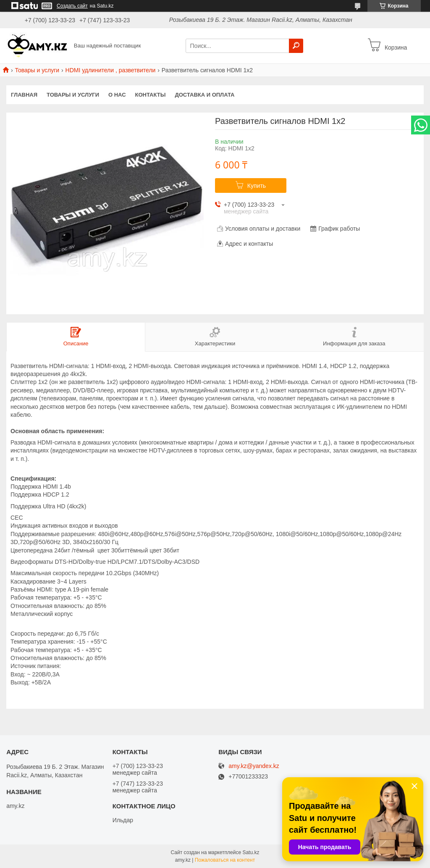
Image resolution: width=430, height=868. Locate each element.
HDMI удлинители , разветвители (111, 70)
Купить (257, 186)
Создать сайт (72, 6)
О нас (117, 95)
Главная (24, 95)
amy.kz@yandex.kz (254, 766)
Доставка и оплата (205, 95)
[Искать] (296, 46)
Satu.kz (251, 852)
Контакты (151, 95)
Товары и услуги (37, 70)
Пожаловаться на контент (225, 860)
